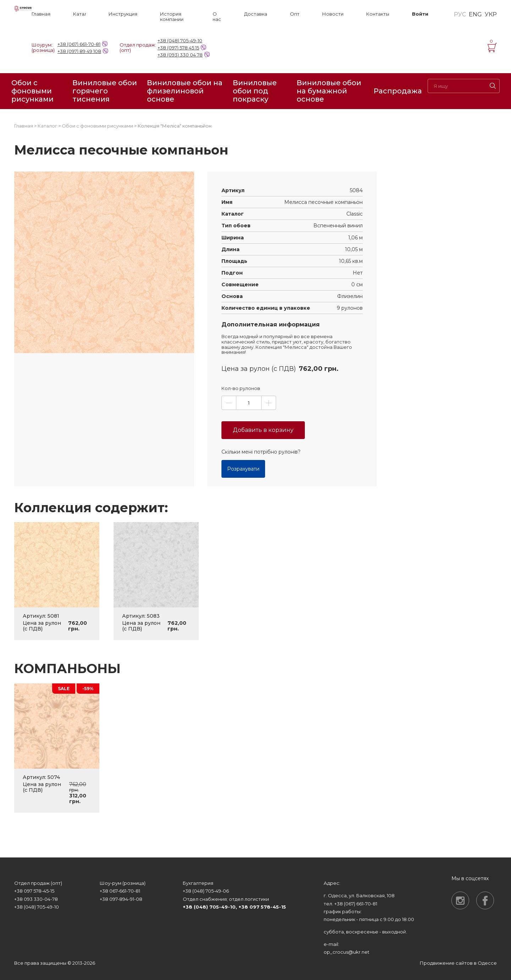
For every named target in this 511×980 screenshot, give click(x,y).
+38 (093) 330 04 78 (180, 55)
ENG (475, 15)
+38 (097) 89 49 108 (79, 51)
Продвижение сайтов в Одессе (458, 963)
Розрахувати (243, 469)
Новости (333, 14)
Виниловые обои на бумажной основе (329, 91)
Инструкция (123, 14)
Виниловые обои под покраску (255, 91)
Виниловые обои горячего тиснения (105, 91)
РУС (460, 15)
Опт (295, 14)
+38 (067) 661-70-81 (79, 44)
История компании (172, 17)
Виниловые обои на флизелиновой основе (185, 91)
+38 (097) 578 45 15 (178, 48)
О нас (217, 17)
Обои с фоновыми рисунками (32, 91)
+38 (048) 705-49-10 (180, 40)
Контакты (378, 14)
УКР (491, 15)
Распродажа (398, 91)
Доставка (256, 14)
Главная (41, 14)
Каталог (79, 14)
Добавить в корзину (263, 430)
